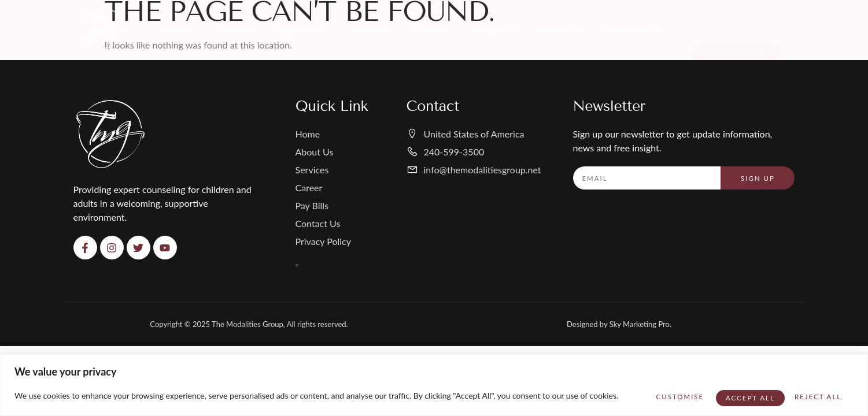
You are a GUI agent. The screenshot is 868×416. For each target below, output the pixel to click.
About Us (303, 30)
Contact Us (635, 30)
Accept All (812, 392)
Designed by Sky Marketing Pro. (619, 324)
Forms (559, 30)
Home (178, 30)
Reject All (727, 392)
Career (431, 30)
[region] (434, 382)
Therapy (236, 30)
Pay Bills (492, 30)
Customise (642, 392)
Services (370, 30)
